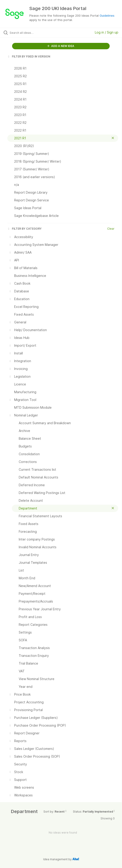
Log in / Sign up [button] (107, 32)
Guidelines (107, 16)
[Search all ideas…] (36, 33)
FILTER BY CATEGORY (24, 229)
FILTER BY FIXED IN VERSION (29, 56)
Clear (111, 229)
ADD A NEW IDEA (61, 46)
